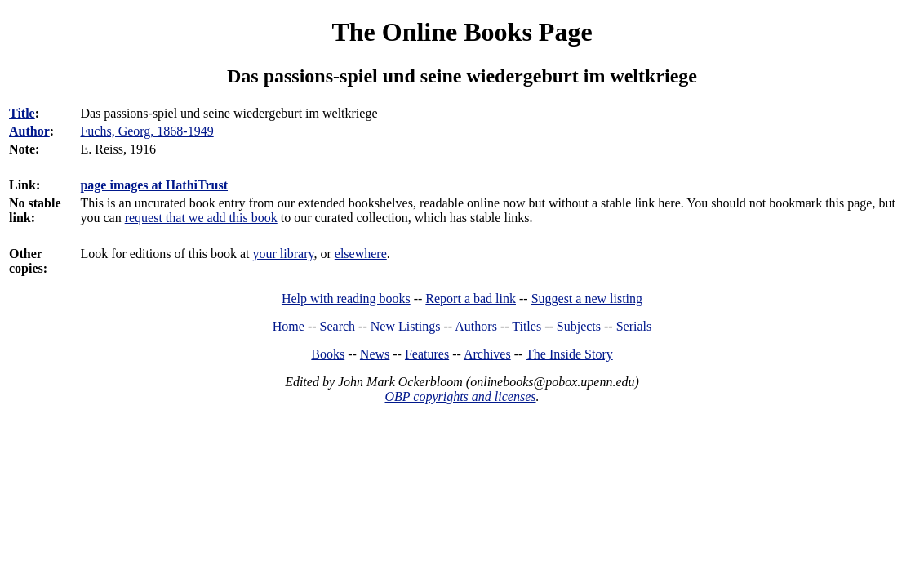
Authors (476, 326)
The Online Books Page (462, 32)
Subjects (579, 326)
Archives (487, 354)
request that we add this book (201, 218)
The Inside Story (569, 354)
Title (22, 113)
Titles (526, 326)
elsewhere (361, 254)
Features (427, 354)
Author (29, 131)
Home (289, 326)
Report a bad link (471, 298)
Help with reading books (346, 298)
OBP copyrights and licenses (460, 396)
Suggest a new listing (587, 298)
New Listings (406, 326)
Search (338, 326)
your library (284, 254)
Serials (634, 326)
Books (328, 354)
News (375, 354)
